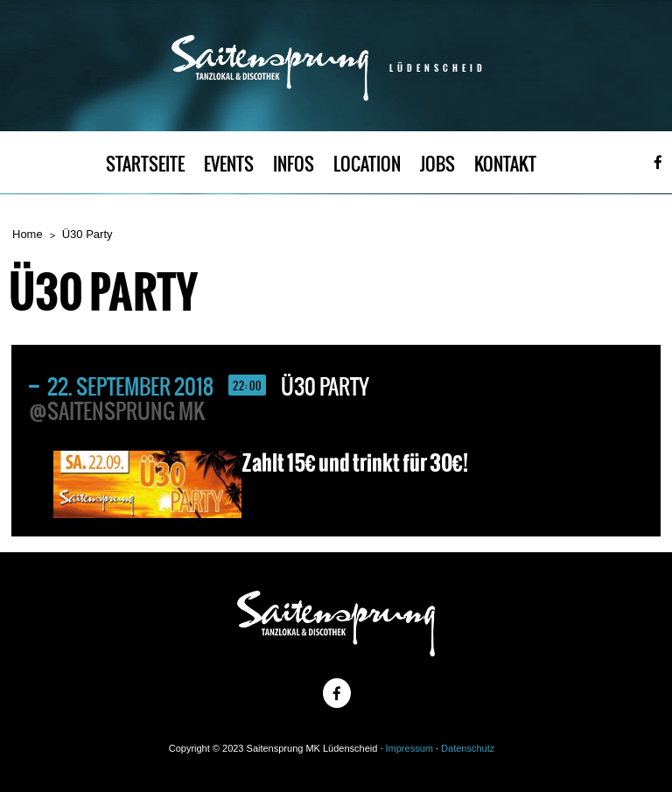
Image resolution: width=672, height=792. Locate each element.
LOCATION (367, 164)
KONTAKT (505, 164)
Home (28, 234)
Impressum (409, 748)
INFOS (294, 164)
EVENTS (229, 164)
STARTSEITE (145, 164)
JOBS (437, 164)
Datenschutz (468, 748)
